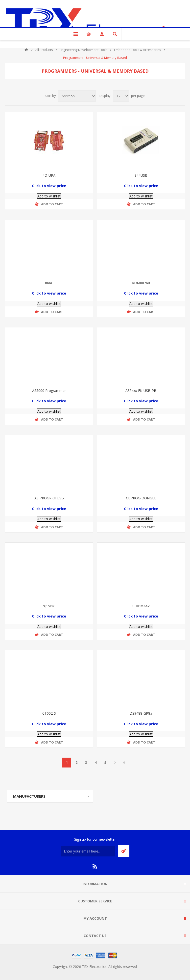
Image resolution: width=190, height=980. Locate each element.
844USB (141, 175)
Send (124, 851)
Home (26, 50)
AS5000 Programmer (49, 391)
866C (49, 283)
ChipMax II (49, 606)
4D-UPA (49, 175)
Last (124, 763)
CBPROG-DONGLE (141, 498)
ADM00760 (141, 283)
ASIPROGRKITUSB (49, 498)
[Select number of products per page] (121, 96)
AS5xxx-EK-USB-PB (141, 391)
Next (115, 763)
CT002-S (49, 713)
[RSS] (95, 866)
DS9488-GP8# (141, 713)
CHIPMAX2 (141, 606)
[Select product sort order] (77, 96)
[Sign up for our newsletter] (88, 851)
